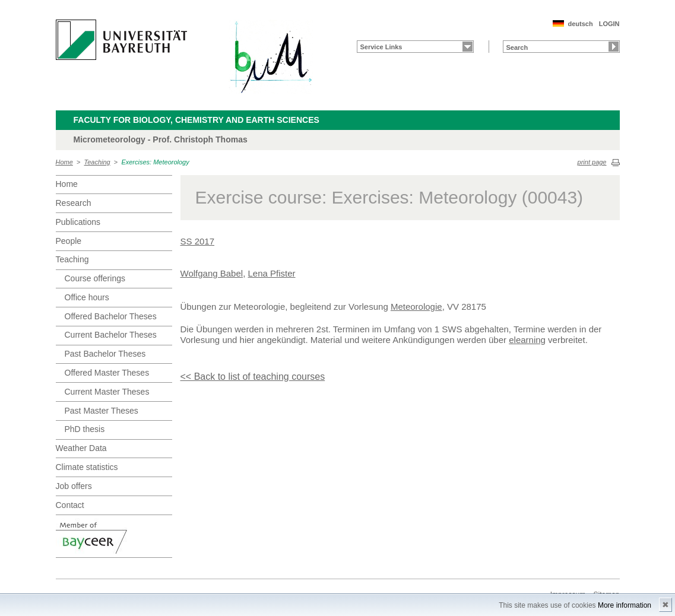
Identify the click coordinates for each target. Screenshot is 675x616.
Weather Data (81, 448)
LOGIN (609, 24)
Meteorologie (416, 307)
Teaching (97, 162)
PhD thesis (85, 429)
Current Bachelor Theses (111, 335)
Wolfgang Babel (212, 273)
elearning (527, 340)
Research (74, 203)
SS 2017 (198, 241)
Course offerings (95, 278)
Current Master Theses (107, 392)
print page (592, 162)
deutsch (580, 24)
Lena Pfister (271, 273)
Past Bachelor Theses (105, 354)
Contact (70, 505)
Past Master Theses (102, 411)
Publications (78, 222)
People (69, 241)
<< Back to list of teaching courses (253, 377)
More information (625, 605)
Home (64, 162)
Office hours (87, 297)
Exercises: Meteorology (155, 162)
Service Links (381, 47)
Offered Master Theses (107, 373)
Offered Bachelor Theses (111, 316)
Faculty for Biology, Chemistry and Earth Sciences (197, 120)
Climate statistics (87, 467)
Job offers (74, 486)
